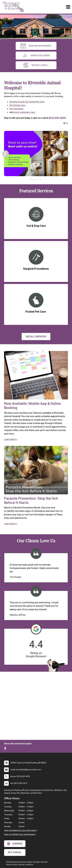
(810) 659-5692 (57, 118)
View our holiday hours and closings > (20, 834)
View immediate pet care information (20, 830)
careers (15, 844)
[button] (64, 123)
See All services (36, 336)
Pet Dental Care (17, 105)
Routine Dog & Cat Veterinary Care (27, 102)
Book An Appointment (36, 46)
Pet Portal (15, 852)
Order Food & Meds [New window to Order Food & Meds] (36, 56)
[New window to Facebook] (6, 749)
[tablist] (36, 179)
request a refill (36, 65)
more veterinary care (24, 112)
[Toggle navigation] (68, 7)
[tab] (32, 179)
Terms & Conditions (26, 865)
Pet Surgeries (16, 109)
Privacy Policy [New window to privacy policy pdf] (11, 865)
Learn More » (11, 439)
